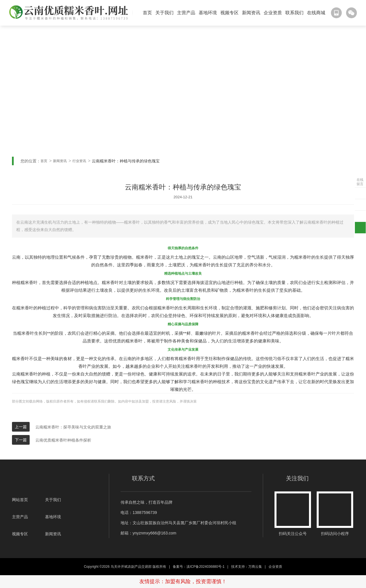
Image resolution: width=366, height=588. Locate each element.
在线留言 (360, 182)
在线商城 (316, 13)
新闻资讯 (251, 13)
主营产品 (186, 13)
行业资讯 (79, 161)
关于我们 (164, 13)
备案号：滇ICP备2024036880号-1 (199, 567)
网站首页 (20, 500)
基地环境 (208, 13)
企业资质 (273, 13)
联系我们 (294, 13)
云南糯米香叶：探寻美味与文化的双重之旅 (73, 427)
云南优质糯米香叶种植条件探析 (63, 440)
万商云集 (255, 567)
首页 (147, 13)
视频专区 (229, 13)
